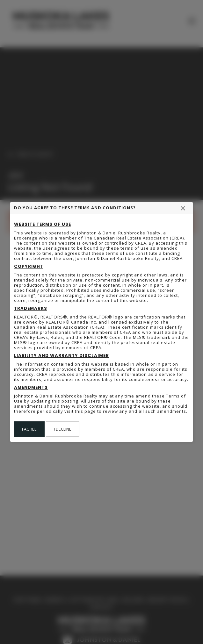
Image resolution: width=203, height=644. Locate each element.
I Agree (29, 429)
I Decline (63, 429)
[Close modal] (183, 208)
